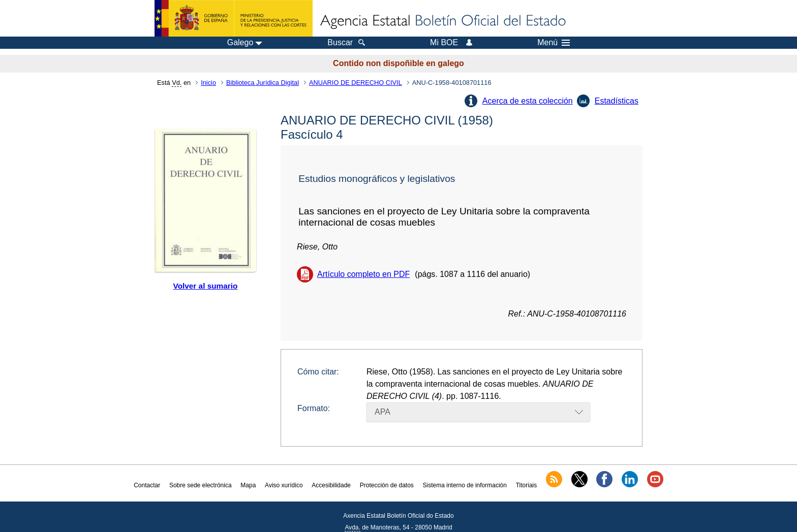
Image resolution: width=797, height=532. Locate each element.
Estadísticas (617, 101)
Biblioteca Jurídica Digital (263, 83)
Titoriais (527, 485)
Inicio (208, 83)
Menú (554, 43)
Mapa (248, 485)
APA (382, 412)
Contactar (147, 485)
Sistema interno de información (465, 485)
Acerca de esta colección (528, 101)
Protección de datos (387, 485)
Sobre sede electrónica (201, 485)
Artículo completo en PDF (363, 274)
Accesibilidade (331, 485)
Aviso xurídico (284, 485)
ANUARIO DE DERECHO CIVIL (356, 83)
